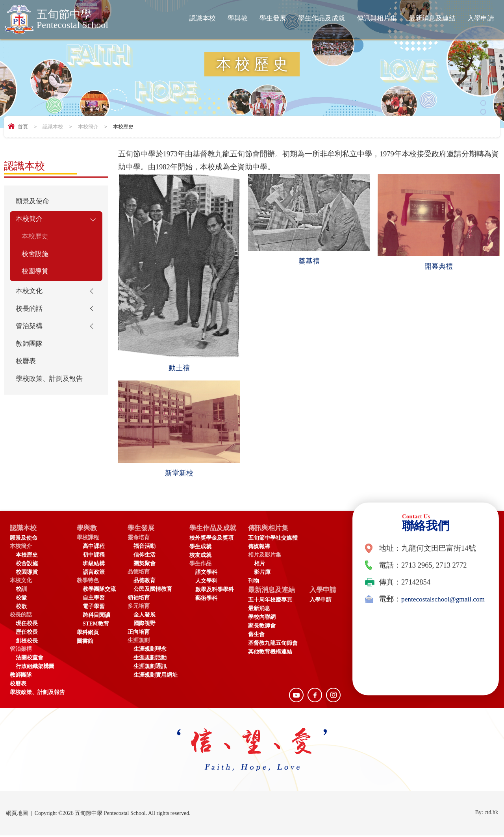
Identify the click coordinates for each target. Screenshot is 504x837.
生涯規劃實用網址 (156, 676)
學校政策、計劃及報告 (49, 399)
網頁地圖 (17, 815)
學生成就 (200, 548)
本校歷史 (37, 239)
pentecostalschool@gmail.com (410, 613)
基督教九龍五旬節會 (278, 645)
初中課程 (94, 556)
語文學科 (206, 574)
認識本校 (202, 18)
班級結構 (94, 565)
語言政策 (94, 574)
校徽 (21, 599)
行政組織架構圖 (35, 668)
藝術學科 (206, 600)
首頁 (23, 127)
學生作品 (200, 565)
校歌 (21, 608)
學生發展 (273, 18)
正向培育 (139, 634)
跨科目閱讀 (96, 617)
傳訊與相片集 (377, 18)
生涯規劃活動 (150, 659)
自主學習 (94, 599)
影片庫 (268, 574)
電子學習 (94, 608)
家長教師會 (267, 628)
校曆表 (27, 374)
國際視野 (145, 625)
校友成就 (200, 557)
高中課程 (94, 548)
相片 (265, 565)
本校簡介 (88, 127)
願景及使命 (34, 202)
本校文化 (31, 298)
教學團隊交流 (99, 591)
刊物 (259, 582)
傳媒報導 (265, 548)
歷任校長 (27, 634)
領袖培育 (139, 599)
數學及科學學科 (215, 591)
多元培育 (139, 608)
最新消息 (265, 611)
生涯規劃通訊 (150, 668)
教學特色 (88, 582)
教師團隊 (31, 355)
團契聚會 (145, 565)
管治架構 (31, 336)
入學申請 (481, 18)
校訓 (21, 591)
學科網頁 (88, 634)
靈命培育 (139, 539)
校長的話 (31, 317)
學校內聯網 (267, 619)
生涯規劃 (139, 642)
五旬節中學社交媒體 (278, 539)
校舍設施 (37, 258)
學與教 (238, 18)
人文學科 (206, 582)
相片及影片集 (270, 556)
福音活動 (145, 548)
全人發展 (145, 616)
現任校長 (27, 625)
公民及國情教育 (153, 591)
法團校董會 (30, 659)
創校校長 (27, 642)
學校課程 (88, 539)
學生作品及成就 (321, 18)
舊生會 (262, 637)
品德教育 (145, 582)
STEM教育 (96, 625)
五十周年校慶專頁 (276, 602)
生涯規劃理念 (150, 650)
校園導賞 (37, 277)
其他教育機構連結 (276, 654)
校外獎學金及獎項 (211, 539)
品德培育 (139, 573)
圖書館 (85, 643)
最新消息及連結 (432, 18)
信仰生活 (145, 556)
